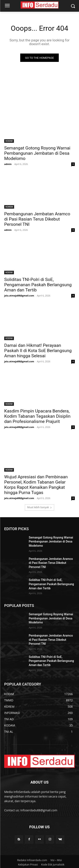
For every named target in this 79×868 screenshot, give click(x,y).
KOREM (9, 207)
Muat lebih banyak (39, 507)
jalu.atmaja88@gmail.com (19, 296)
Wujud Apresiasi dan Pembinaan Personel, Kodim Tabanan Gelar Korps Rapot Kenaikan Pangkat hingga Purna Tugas (36, 485)
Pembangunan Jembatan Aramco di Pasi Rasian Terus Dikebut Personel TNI (37, 219)
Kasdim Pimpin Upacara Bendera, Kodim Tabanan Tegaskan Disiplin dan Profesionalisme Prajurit (37, 416)
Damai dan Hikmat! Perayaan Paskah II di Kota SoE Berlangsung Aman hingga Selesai (38, 351)
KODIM (9, 141)
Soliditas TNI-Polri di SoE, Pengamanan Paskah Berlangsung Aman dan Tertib (38, 285)
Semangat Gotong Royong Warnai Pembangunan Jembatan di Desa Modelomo (37, 153)
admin (8, 164)
